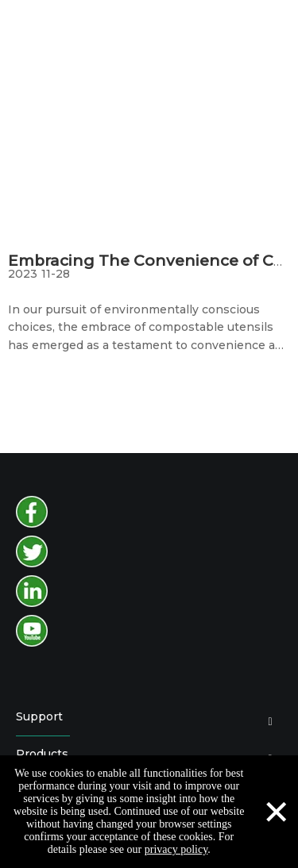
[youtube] (32, 631)
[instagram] (32, 591)
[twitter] (32, 551)
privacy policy (176, 849)
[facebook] (32, 512)
